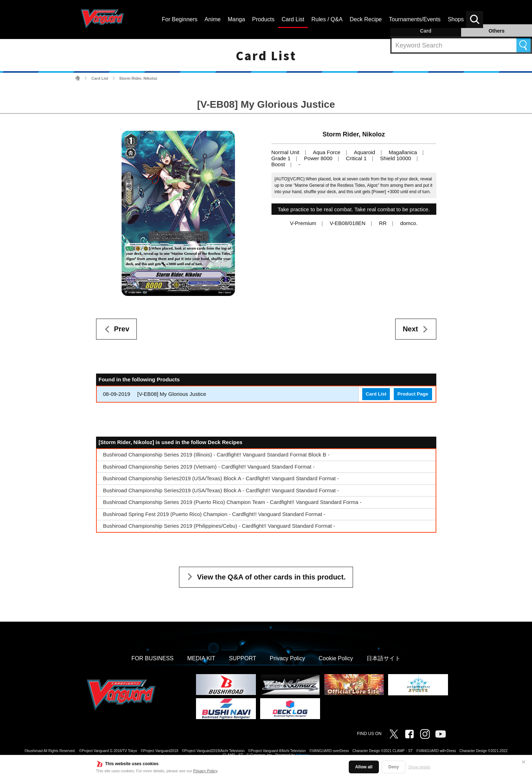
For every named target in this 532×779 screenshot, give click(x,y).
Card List (100, 78)
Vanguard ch (441, 734)
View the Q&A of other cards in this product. (271, 577)
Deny (394, 767)
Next (410, 329)
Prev (122, 329)
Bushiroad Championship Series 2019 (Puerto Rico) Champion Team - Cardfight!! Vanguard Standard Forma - (233, 502)
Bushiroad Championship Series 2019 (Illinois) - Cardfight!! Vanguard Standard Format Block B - (216, 455)
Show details (419, 767)
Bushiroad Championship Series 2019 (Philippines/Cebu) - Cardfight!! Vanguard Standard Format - (219, 526)
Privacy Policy (205, 771)
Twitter (394, 734)
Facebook (409, 734)
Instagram (425, 734)
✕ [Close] (523, 762)
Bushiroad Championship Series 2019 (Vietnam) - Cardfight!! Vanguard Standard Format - (209, 467)
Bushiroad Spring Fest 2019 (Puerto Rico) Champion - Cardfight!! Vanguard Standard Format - (214, 514)
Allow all (364, 767)
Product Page (413, 394)
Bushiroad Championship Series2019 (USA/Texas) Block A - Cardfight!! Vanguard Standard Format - (221, 478)
